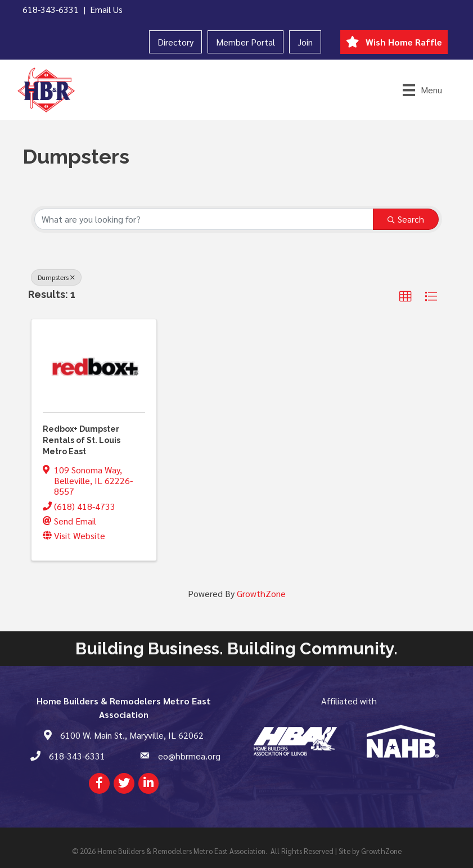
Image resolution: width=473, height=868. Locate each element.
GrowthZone (261, 593)
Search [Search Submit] (406, 219)
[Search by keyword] (204, 219)
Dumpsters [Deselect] (56, 277)
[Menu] (422, 90)
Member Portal (245, 42)
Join (305, 42)
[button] (406, 297)
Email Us (106, 9)
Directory (175, 42)
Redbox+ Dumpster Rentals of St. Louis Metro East (82, 440)
